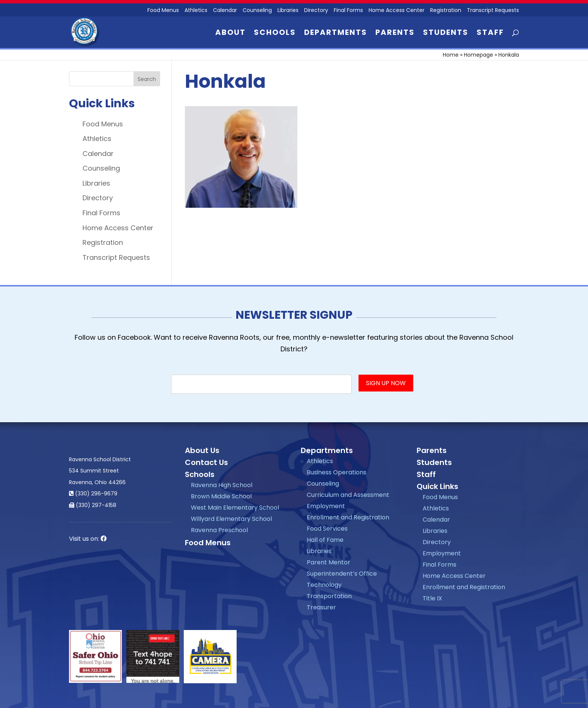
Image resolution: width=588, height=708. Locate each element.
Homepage (478, 55)
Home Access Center (397, 11)
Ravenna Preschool (219, 530)
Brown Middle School (221, 496)
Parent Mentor (328, 562)
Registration (446, 11)
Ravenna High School (222, 485)
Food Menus (163, 11)
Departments (336, 34)
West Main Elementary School (235, 508)
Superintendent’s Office (342, 574)
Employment (326, 506)
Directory (316, 11)
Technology (324, 585)
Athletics (196, 11)
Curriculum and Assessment (348, 495)
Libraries (288, 11)
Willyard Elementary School (231, 519)
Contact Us (206, 462)
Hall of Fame (325, 540)
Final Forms (348, 11)
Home (451, 55)
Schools (275, 34)
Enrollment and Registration (348, 517)
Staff (490, 34)
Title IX (432, 598)
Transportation (329, 596)
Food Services (327, 529)
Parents (395, 34)
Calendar (225, 11)
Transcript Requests (493, 11)
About (230, 34)
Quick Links (437, 486)
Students (446, 34)
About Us (202, 450)
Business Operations (337, 472)
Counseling (257, 11)
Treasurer (321, 607)
